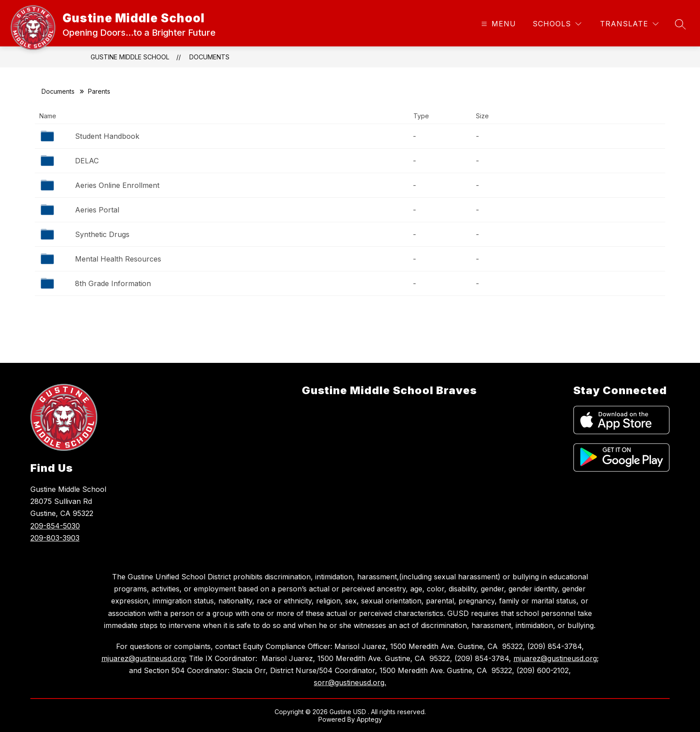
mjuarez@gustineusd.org (143, 658)
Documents (209, 57)
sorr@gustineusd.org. (350, 682)
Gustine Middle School (130, 57)
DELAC (87, 161)
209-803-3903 (55, 538)
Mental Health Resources (118, 259)
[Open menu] (498, 24)
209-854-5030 (55, 526)
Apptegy (369, 719)
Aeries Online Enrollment (117, 185)
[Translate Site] (629, 24)
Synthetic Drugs (102, 234)
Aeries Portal (97, 210)
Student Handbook (107, 136)
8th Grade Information (113, 283)
